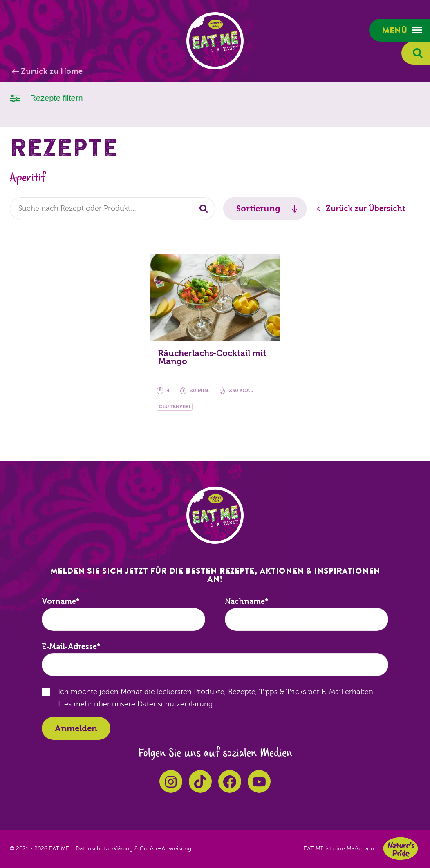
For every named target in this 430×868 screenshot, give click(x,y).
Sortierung (258, 209)
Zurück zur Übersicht (366, 209)
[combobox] (112, 209)
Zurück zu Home (52, 71)
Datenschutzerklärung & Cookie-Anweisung (133, 849)
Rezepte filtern (46, 97)
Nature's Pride (401, 849)
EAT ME (215, 41)
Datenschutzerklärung (175, 704)
